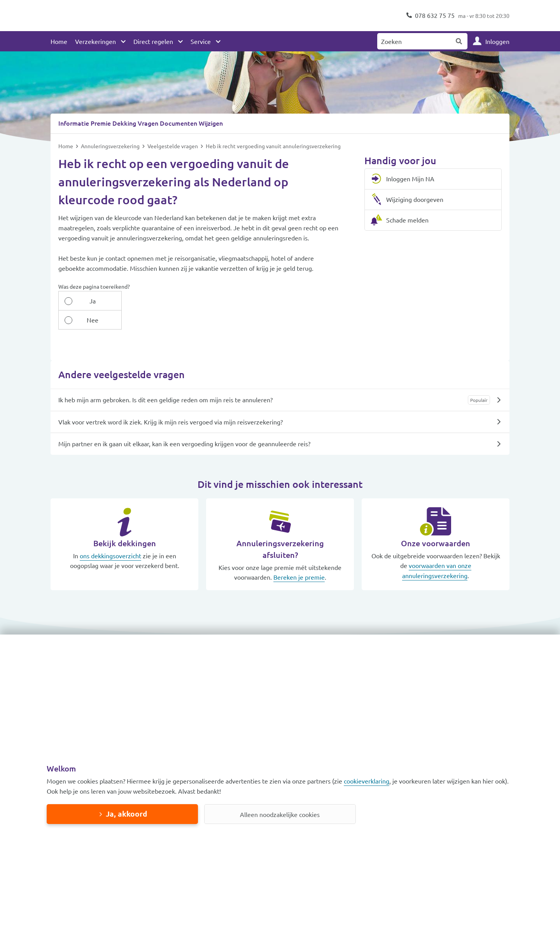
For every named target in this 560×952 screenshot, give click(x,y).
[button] (105, 632)
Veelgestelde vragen (173, 146)
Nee (126, 300)
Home (59, 41)
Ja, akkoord (126, 814)
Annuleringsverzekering (111, 146)
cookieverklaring (367, 781)
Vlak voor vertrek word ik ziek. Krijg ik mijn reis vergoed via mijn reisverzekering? (171, 402)
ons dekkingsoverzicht (110, 536)
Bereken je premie (299, 558)
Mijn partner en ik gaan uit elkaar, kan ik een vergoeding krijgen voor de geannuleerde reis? (184, 424)
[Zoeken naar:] (414, 41)
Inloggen (497, 41)
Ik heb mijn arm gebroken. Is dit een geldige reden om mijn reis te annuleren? (165, 380)
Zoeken (459, 41)
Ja (81, 300)
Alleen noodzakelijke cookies (280, 814)
